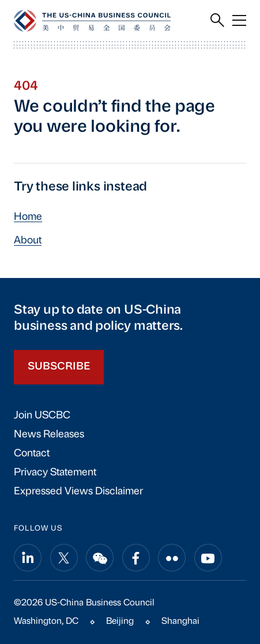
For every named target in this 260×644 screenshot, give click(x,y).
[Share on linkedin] (28, 558)
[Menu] (239, 21)
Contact (32, 454)
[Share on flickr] (172, 558)
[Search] (217, 21)
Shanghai (180, 622)
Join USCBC (42, 416)
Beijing (120, 622)
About (28, 241)
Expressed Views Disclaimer (78, 492)
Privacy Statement (55, 473)
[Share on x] (64, 558)
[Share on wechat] (100, 558)
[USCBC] (92, 21)
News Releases (49, 435)
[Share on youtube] (208, 558)
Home (28, 217)
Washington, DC (46, 622)
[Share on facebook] (136, 558)
